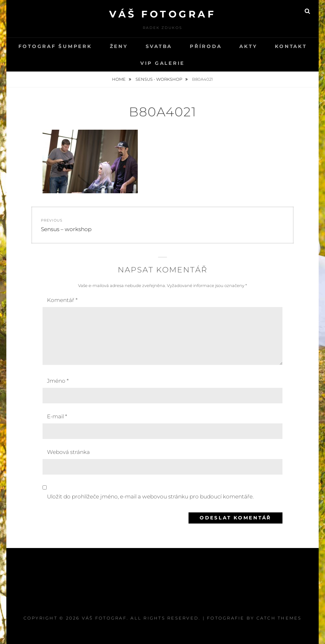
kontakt (291, 46)
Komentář (62, 300)
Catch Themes (279, 618)
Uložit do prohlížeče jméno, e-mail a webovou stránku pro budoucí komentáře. (150, 497)
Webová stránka (68, 452)
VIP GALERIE (162, 63)
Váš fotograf (162, 14)
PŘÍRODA (206, 46)
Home (119, 79)
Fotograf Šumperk (55, 46)
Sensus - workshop (159, 79)
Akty (248, 46)
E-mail (57, 416)
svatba (159, 46)
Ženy (119, 46)
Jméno (58, 381)
